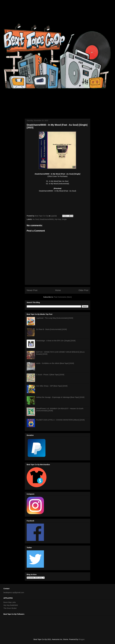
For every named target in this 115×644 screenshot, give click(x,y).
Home (58, 290)
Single (64, 219)
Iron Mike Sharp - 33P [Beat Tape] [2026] (52, 386)
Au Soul (36, 219)
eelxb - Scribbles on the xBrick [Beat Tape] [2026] (55, 363)
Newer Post (32, 290)
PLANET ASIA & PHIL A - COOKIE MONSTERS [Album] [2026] (60, 420)
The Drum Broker (10, 608)
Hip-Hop (58, 219)
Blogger (82, 639)
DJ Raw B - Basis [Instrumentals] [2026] (51, 329)
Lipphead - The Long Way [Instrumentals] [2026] (55, 318)
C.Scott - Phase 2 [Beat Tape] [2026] (50, 375)
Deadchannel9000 (47, 219)
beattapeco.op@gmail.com (14, 592)
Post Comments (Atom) (63, 297)
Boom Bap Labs (10, 602)
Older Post (83, 290)
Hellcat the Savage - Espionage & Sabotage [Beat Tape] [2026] (60, 397)
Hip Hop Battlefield (11, 605)
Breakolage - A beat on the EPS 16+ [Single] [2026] (56, 341)
